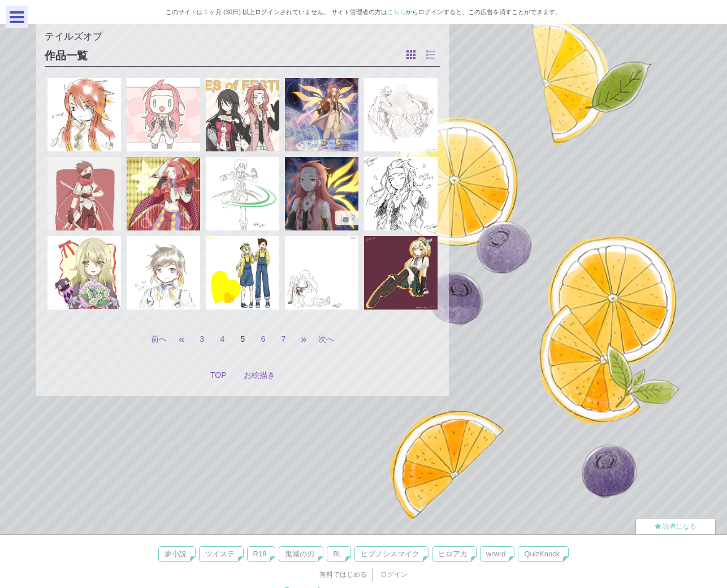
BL (337, 554)
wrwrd (496, 554)
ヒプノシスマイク (390, 554)
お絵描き (259, 375)
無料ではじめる (343, 574)
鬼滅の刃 (300, 554)
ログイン (394, 574)
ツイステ (220, 554)
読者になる (676, 526)
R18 (260, 554)
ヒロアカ (453, 554)
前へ (159, 339)
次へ (326, 339)
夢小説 (176, 554)
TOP (218, 375)
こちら (397, 12)
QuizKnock (542, 554)
